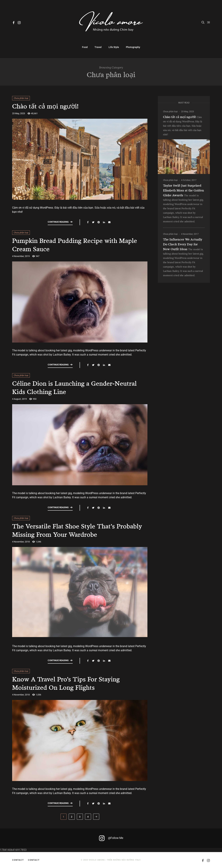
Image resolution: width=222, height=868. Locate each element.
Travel (98, 47)
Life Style (114, 47)
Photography (133, 47)
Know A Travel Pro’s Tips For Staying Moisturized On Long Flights (72, 683)
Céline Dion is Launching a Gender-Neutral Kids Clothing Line (69, 387)
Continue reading (60, 222)
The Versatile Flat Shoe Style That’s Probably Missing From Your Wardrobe (74, 530)
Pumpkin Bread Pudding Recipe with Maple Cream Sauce (71, 244)
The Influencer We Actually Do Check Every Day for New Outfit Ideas (183, 244)
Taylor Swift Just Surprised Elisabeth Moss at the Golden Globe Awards (183, 190)
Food (85, 47)
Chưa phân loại (21, 98)
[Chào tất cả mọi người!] (184, 157)
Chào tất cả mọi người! (49, 106)
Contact (18, 860)
